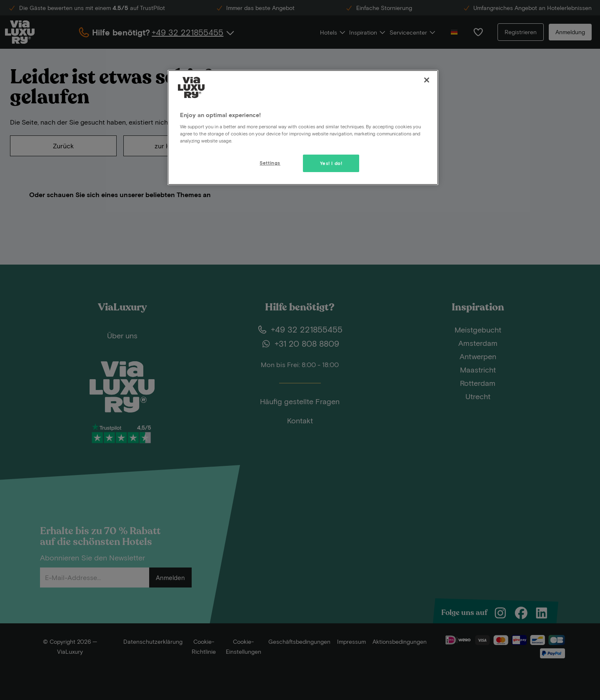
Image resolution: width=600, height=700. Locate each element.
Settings (270, 163)
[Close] (427, 80)
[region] (303, 127)
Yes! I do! (331, 163)
